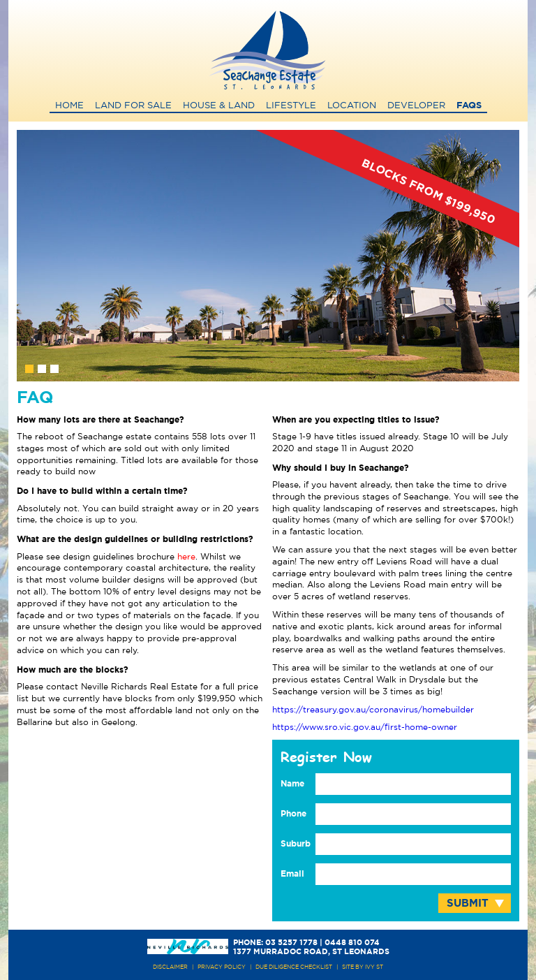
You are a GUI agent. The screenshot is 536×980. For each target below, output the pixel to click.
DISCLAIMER (170, 967)
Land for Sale (133, 106)
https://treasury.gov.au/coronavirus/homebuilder (373, 710)
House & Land (219, 106)
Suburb (296, 844)
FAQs (469, 106)
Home (69, 106)
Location (352, 106)
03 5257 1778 (291, 943)
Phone (293, 814)
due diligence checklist (294, 967)
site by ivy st (363, 967)
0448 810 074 (352, 943)
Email (292, 874)
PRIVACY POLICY (222, 967)
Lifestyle (291, 106)
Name (292, 784)
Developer (416, 106)
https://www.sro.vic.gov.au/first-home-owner (365, 727)
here (186, 557)
